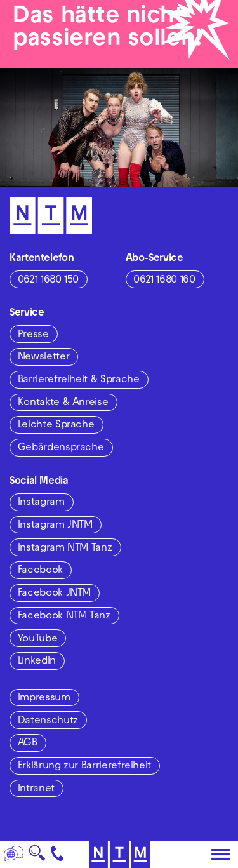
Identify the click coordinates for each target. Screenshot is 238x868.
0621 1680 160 (164, 281)
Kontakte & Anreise (63, 403)
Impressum (44, 698)
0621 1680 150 (48, 281)
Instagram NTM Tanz (65, 549)
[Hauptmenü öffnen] (221, 855)
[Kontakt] (57, 854)
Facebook (40, 571)
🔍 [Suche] (37, 857)
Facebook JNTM (54, 594)
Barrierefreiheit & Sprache (79, 380)
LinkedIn (37, 662)
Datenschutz (48, 721)
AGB (28, 744)
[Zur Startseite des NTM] (119, 854)
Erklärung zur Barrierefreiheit (84, 766)
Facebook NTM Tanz (64, 617)
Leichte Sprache (56, 425)
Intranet (36, 789)
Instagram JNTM (55, 526)
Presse (33, 335)
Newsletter (43, 357)
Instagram (41, 503)
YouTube (37, 639)
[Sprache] (14, 854)
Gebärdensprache (61, 448)
